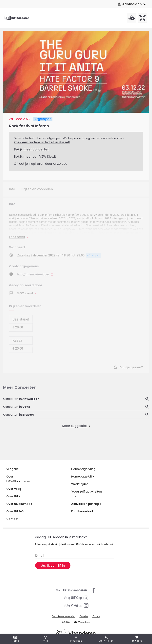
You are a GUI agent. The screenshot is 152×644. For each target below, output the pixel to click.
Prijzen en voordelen (37, 189)
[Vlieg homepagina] (131, 18)
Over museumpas (19, 504)
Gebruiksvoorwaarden (64, 616)
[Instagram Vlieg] (76, 605)
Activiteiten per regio (86, 504)
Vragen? (12, 469)
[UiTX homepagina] (142, 18)
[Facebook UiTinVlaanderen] (76, 590)
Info (12, 189)
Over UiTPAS (15, 511)
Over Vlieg (14, 489)
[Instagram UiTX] (76, 598)
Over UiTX (13, 496)
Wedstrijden (80, 484)
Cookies (84, 616)
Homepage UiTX (83, 477)
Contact (12, 519)
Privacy (96, 616)
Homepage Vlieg (83, 469)
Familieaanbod (82, 511)
